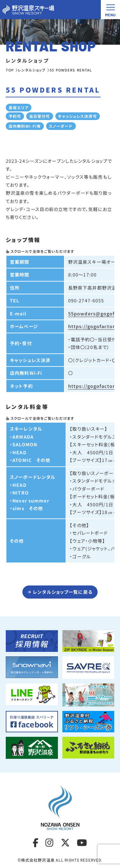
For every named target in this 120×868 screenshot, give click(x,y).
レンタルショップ (32, 70)
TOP (10, 70)
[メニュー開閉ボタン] (110, 10)
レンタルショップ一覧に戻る (63, 592)
